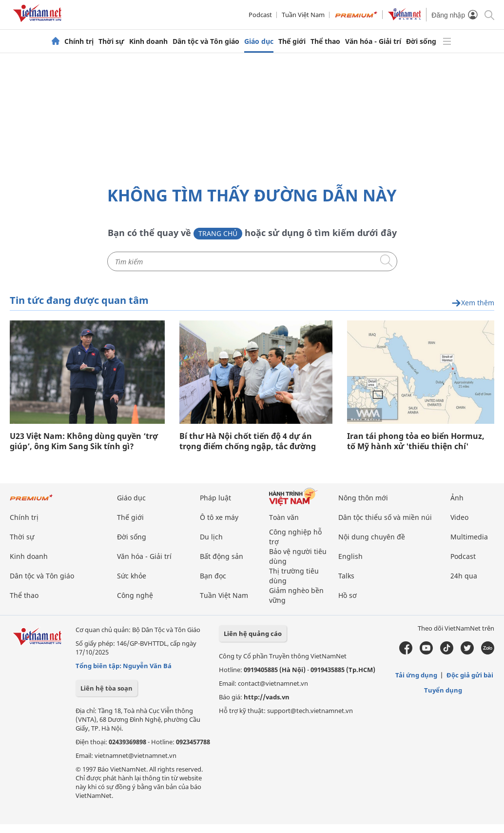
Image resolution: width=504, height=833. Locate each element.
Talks (346, 576)
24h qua (464, 576)
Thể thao (325, 41)
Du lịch (211, 537)
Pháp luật (215, 498)
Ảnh (457, 498)
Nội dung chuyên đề (372, 537)
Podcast (260, 15)
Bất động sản (222, 556)
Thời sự (111, 41)
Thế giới (292, 41)
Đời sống (421, 41)
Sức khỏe (132, 576)
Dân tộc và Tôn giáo (206, 41)
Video (459, 517)
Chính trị (79, 41)
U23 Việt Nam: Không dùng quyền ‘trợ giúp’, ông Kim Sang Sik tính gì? (84, 441)
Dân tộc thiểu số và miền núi (385, 517)
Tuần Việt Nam (303, 15)
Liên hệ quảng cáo (253, 634)
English (350, 556)
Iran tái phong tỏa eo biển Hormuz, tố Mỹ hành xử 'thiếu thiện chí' (416, 441)
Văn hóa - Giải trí (373, 41)
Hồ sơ (348, 595)
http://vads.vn (267, 697)
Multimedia (469, 537)
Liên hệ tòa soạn (107, 688)
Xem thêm (473, 303)
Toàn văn (284, 517)
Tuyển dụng (443, 690)
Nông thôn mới (363, 498)
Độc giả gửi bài (470, 675)
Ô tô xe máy (219, 517)
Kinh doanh (148, 41)
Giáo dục (259, 41)
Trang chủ (218, 233)
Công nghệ (135, 595)
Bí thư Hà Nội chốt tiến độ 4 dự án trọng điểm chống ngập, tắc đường (248, 441)
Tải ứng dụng (416, 675)
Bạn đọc (213, 576)
